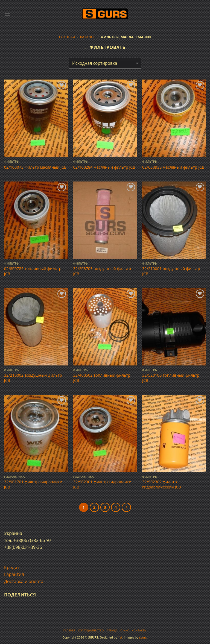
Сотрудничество (91, 630)
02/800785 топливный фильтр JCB (33, 271)
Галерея (69, 630)
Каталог (88, 37)
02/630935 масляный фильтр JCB (173, 167)
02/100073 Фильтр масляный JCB (35, 167)
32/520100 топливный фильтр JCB (171, 378)
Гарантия (14, 574)
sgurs (143, 637)
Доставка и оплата (24, 581)
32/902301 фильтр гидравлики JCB (102, 485)
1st (120, 637)
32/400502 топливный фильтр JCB (102, 378)
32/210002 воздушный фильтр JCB (33, 378)
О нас (125, 630)
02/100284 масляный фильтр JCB (104, 167)
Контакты (139, 630)
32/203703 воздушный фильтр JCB (102, 271)
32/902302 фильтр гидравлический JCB (161, 485)
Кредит (12, 567)
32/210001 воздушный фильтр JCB (171, 271)
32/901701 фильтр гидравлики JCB (33, 485)
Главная (67, 37)
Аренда (112, 630)
